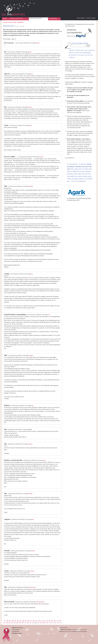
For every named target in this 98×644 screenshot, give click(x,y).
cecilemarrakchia (40, 602)
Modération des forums (17, 628)
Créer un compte (91, 18)
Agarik (71, 200)
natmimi (33, 551)
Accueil (5, 18)
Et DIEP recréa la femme (65, 630)
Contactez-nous (16, 631)
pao (32, 74)
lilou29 (38, 43)
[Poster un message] (19, 26)
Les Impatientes (53, 18)
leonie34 (41, 157)
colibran (30, 444)
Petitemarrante (32, 587)
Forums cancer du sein (35, 18)
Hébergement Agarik (17, 633)
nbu (49, 315)
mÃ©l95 (31, 186)
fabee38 (30, 494)
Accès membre (81, 18)
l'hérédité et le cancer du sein (80, 631)
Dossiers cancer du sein (17, 18)
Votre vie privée (16, 630)
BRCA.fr (62, 631)
